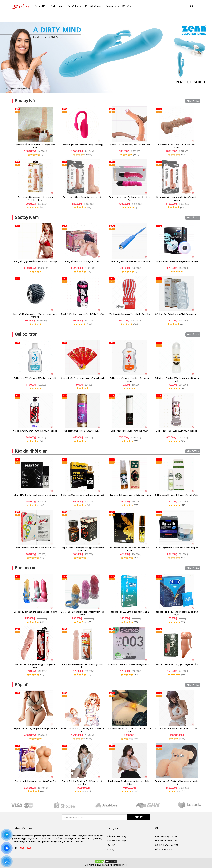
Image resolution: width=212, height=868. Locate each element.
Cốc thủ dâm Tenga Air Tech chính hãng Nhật (130, 314)
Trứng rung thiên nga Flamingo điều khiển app (83, 145)
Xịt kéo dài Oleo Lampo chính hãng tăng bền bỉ (83, 495)
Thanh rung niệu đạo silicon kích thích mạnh (130, 261)
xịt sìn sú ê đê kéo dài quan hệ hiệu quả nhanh (130, 495)
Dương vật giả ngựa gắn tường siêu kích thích (130, 145)
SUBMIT (138, 817)
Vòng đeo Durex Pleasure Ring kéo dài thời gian (177, 261)
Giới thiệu (112, 845)
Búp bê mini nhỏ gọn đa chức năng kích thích (35, 781)
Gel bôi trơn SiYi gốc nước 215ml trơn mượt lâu (35, 378)
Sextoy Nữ (25, 101)
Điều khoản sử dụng (117, 836)
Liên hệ (111, 850)
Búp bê (21, 685)
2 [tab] (107, 90)
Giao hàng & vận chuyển (166, 836)
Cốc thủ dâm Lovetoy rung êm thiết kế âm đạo (83, 314)
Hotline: (22, 848)
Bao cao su (26, 568)
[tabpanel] (106, 58)
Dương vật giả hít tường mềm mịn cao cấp (83, 197)
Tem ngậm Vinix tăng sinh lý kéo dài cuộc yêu (35, 548)
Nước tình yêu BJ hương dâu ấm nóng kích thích (83, 378)
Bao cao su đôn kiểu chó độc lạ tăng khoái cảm (35, 612)
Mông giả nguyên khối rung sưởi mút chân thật (35, 261)
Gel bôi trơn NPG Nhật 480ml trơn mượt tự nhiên (35, 431)
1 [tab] (105, 90)
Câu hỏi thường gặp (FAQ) (167, 845)
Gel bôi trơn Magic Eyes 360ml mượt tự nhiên (177, 431)
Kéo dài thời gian (31, 451)
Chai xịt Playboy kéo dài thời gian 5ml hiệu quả (35, 495)
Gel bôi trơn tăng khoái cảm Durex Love (82, 431)
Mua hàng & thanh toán (166, 841)
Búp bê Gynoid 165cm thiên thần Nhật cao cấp (177, 729)
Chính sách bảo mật (117, 841)
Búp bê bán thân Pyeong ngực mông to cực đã (35, 729)
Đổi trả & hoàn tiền (164, 850)
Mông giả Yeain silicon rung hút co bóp (82, 261)
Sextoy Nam (27, 217)
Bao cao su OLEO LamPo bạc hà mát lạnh (130, 612)
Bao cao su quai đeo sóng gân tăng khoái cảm (177, 664)
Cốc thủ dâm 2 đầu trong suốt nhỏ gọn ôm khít (177, 314)
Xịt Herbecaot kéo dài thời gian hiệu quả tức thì (177, 495)
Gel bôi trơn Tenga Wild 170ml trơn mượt (130, 431)
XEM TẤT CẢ (193, 101)
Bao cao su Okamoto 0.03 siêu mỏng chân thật (130, 664)
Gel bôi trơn (26, 334)
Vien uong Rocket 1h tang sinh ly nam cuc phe (177, 548)
